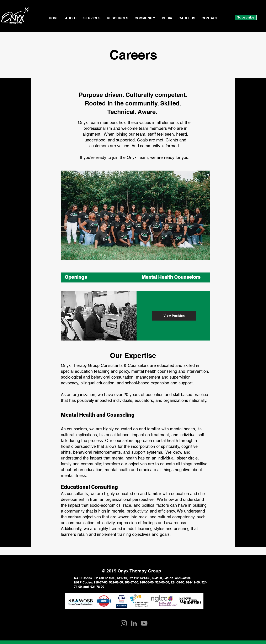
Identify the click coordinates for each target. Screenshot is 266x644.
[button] (71, 18)
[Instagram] (124, 623)
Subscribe (246, 17)
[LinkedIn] (134, 623)
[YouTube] (144, 623)
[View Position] (174, 316)
